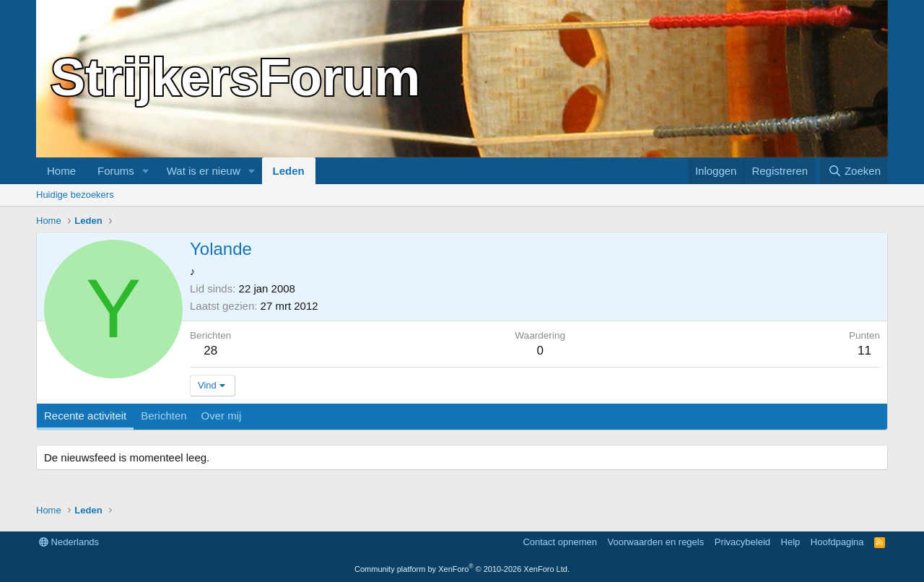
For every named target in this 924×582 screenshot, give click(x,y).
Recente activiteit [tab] (85, 416)
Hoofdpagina (837, 542)
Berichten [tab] (164, 416)
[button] (146, 171)
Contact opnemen (560, 542)
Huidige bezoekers (75, 195)
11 (864, 351)
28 (210, 351)
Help (791, 542)
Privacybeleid (742, 542)
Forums (116, 171)
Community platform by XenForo (462, 569)
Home (61, 171)
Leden (289, 171)
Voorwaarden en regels (656, 542)
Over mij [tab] (222, 416)
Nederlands (69, 542)
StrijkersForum (235, 77)
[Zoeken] (854, 171)
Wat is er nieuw (204, 171)
